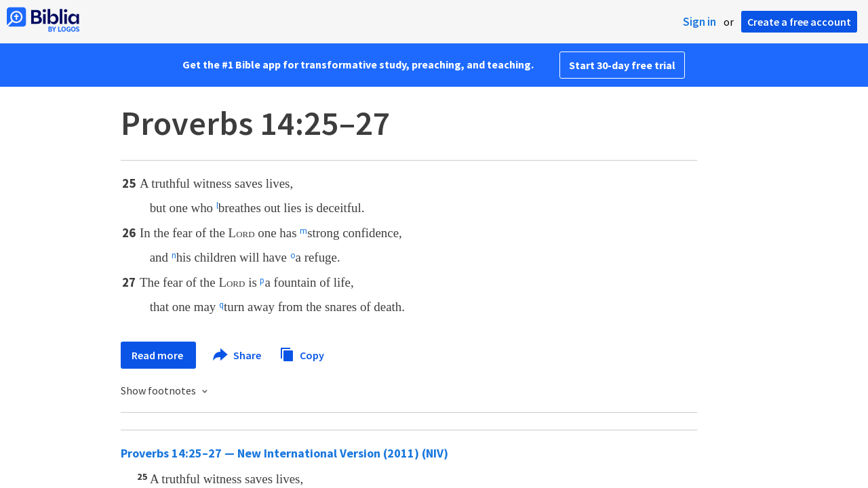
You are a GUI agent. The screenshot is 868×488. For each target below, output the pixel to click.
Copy (302, 353)
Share (238, 355)
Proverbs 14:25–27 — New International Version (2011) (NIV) (284, 453)
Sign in (699, 22)
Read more (158, 355)
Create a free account (799, 22)
